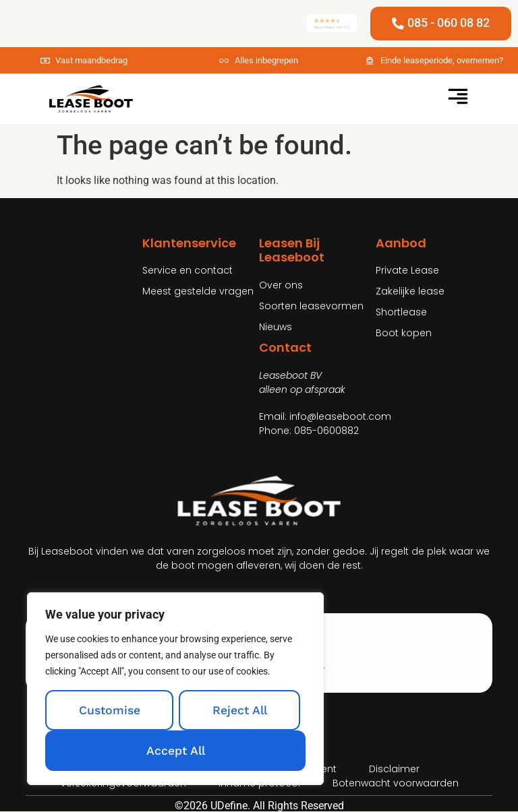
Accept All (176, 751)
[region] (175, 689)
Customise (110, 710)
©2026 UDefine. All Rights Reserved (259, 806)
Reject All (240, 710)
